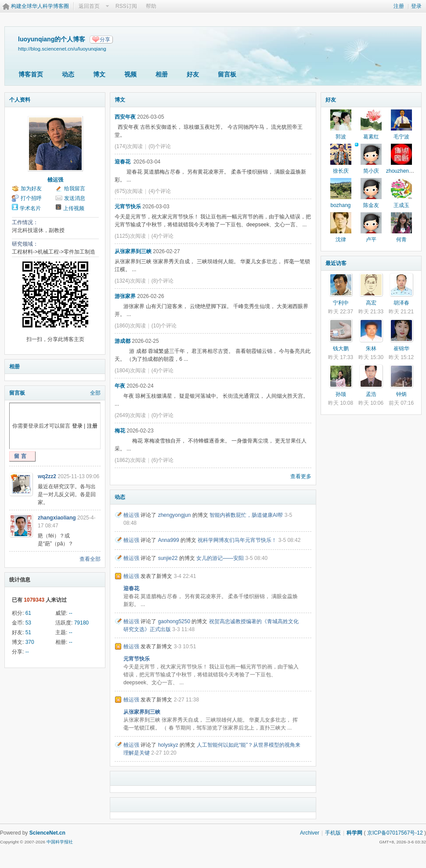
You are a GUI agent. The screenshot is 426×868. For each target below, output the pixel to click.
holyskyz (168, 745)
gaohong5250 (174, 621)
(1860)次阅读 (130, 326)
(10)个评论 (164, 326)
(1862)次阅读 (130, 460)
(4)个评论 (160, 191)
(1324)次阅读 (130, 281)
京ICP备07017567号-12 (395, 833)
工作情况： (25, 222)
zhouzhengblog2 (405, 171)
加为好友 (31, 189)
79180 (81, 623)
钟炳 (401, 394)
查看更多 (301, 476)
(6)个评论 (163, 460)
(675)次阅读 (129, 191)
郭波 (341, 137)
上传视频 (74, 208)
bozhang (340, 205)
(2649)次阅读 (130, 415)
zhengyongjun (175, 515)
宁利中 (341, 303)
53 (28, 623)
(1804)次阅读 (130, 370)
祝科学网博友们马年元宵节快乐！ (237, 540)
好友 (193, 74)
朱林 (371, 349)
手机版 (333, 833)
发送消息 (75, 198)
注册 (399, 6)
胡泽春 (401, 303)
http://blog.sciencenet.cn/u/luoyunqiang (62, 49)
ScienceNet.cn (47, 833)
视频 (130, 74)
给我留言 (75, 189)
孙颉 (341, 394)
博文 (99, 74)
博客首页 (31, 74)
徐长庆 (341, 171)
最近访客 (336, 263)
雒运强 (55, 180)
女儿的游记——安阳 (220, 558)
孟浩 (371, 394)
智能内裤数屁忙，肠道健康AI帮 (246, 515)
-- (71, 613)
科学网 (354, 833)
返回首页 (89, 6)
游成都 (123, 341)
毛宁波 (401, 137)
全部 (95, 393)
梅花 (120, 431)
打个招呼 (31, 198)
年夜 (120, 386)
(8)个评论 (163, 281)
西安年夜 (125, 117)
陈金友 (371, 205)
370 (30, 642)
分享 (105, 40)
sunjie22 (168, 558)
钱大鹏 (341, 349)
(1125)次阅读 (130, 236)
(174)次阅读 (129, 146)
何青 (401, 240)
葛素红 (371, 137)
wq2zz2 (47, 476)
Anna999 (169, 540)
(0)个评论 (160, 146)
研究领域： (25, 244)
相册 (162, 74)
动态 (68, 74)
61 (28, 613)
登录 (416, 6)
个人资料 (20, 100)
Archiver (310, 833)
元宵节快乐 (128, 207)
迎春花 (123, 162)
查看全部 (90, 559)
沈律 (341, 240)
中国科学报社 (60, 842)
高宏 (371, 303)
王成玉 (401, 205)
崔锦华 (401, 349)
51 (28, 632)
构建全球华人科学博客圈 (40, 6)
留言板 (227, 74)
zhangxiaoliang (57, 518)
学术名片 (30, 208)
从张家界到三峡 (133, 251)
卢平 (371, 240)
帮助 (151, 6)
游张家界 (125, 296)
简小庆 (371, 171)
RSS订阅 (126, 6)
